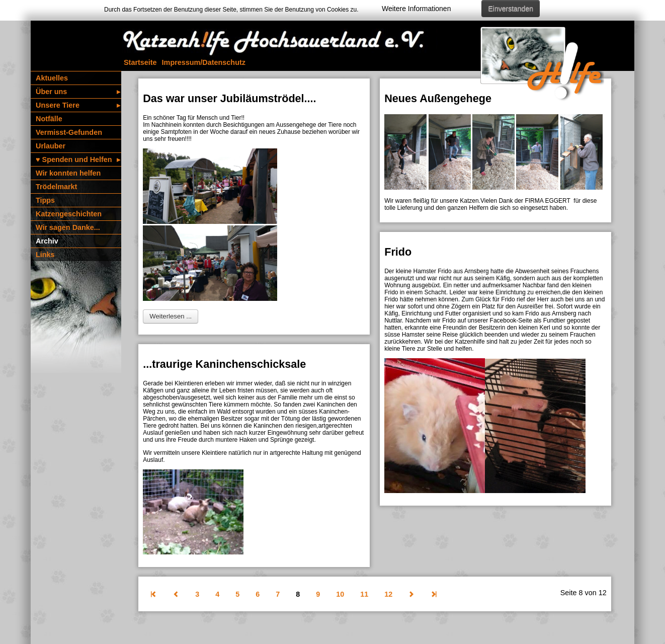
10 (340, 594)
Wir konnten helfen (68, 173)
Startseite (140, 62)
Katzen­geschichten (69, 214)
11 (364, 594)
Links (45, 255)
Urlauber (51, 146)
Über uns (78, 92)
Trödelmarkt (56, 187)
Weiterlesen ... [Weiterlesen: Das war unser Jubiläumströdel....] (171, 316)
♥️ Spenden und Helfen (78, 159)
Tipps (45, 200)
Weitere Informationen (416, 9)
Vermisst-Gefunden (69, 132)
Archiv (47, 241)
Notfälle (49, 119)
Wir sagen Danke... (68, 227)
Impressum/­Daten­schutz (204, 62)
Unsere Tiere (78, 105)
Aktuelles (52, 78)
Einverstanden (511, 9)
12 (388, 594)
